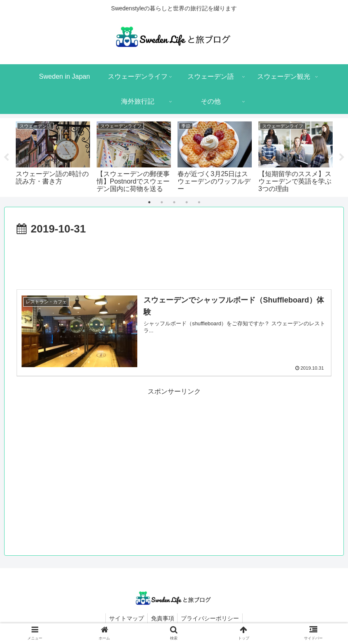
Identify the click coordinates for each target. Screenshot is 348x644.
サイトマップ (125, 618)
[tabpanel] (53, 156)
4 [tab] (187, 202)
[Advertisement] (174, 261)
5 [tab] (199, 202)
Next (342, 157)
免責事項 (163, 618)
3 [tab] (174, 202)
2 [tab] (162, 202)
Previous (6, 157)
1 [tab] (149, 202)
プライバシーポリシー (212, 618)
